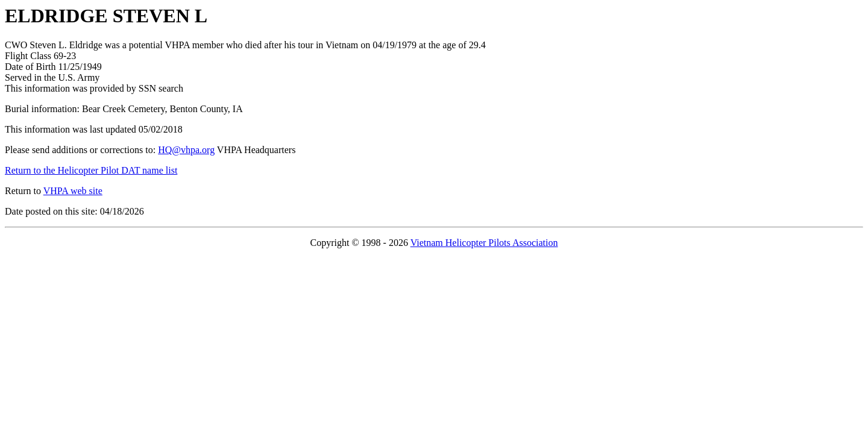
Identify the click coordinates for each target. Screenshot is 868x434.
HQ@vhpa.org (186, 150)
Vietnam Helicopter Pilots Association (484, 243)
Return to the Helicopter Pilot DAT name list (91, 170)
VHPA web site (73, 191)
